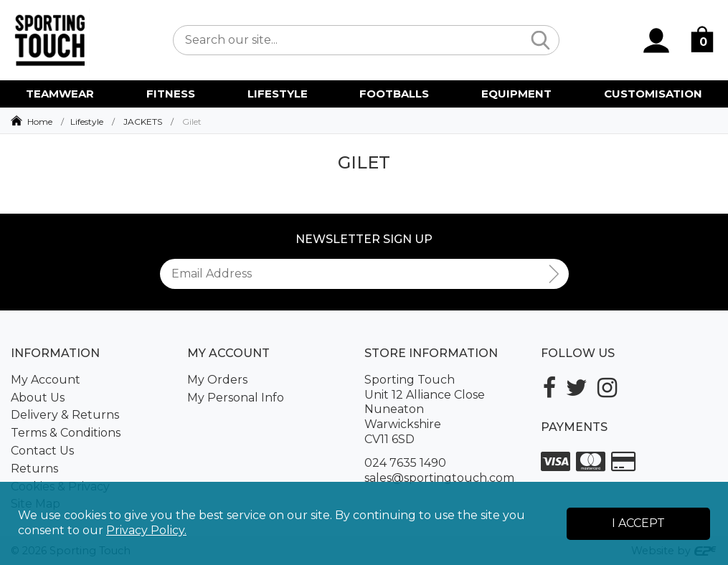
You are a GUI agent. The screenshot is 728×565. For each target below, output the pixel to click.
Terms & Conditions (66, 433)
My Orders (217, 380)
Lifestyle (87, 122)
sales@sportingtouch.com (439, 478)
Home (40, 122)
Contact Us (42, 451)
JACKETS (143, 122)
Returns (34, 469)
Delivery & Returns (65, 415)
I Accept (638, 523)
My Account (46, 380)
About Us (38, 398)
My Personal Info (236, 398)
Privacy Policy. (146, 530)
